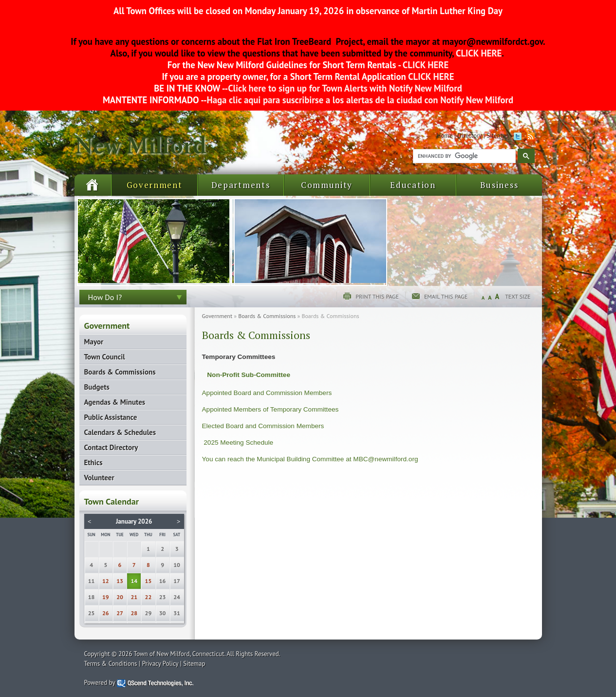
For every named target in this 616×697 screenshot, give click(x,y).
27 (120, 613)
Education (413, 185)
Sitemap (497, 136)
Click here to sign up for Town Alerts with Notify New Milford (345, 88)
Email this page (446, 296)
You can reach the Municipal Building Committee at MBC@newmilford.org (310, 459)
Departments (241, 185)
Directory (469, 136)
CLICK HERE (478, 53)
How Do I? (105, 297)
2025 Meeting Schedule (238, 443)
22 (149, 597)
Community (327, 185)
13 (120, 581)
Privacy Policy (160, 664)
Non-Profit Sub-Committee (249, 375)
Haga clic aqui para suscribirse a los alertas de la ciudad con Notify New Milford (360, 100)
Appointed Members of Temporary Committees (271, 409)
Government (155, 185)
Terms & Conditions (111, 664)
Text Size (518, 296)
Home (444, 136)
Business (499, 185)
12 (106, 581)
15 (149, 581)
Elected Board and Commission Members (263, 426)
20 (120, 597)
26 (106, 613)
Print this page (377, 296)
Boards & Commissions (267, 316)
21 (134, 597)
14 (134, 581)
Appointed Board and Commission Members (267, 393)
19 (106, 597)
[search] (463, 156)
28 (134, 613)
